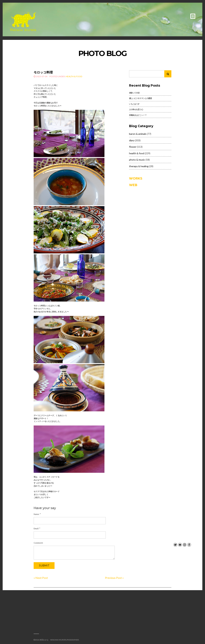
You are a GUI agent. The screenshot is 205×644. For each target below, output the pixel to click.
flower (133, 147)
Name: (37, 514)
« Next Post (41, 578)
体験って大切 (134, 93)
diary (132, 140)
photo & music (137, 160)
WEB (133, 185)
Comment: (38, 543)
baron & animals (138, 134)
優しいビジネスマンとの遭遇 (140, 98)
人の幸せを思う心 (136, 109)
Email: (37, 528)
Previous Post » (114, 578)
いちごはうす (134, 104)
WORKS (136, 178)
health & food (74, 76)
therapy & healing (139, 166)
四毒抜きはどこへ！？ (138, 115)
